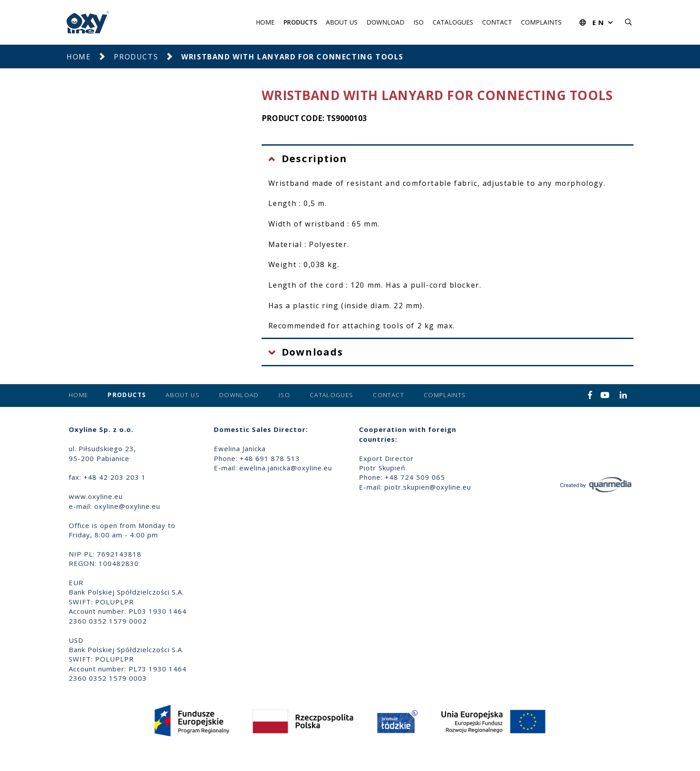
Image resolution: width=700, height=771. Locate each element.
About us (342, 22)
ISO (419, 22)
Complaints (541, 22)
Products (300, 22)
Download (385, 22)
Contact (497, 22)
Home (265, 22)
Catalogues (453, 22)
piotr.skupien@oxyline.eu (428, 487)
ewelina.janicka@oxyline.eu (286, 468)
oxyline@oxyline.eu (127, 506)
